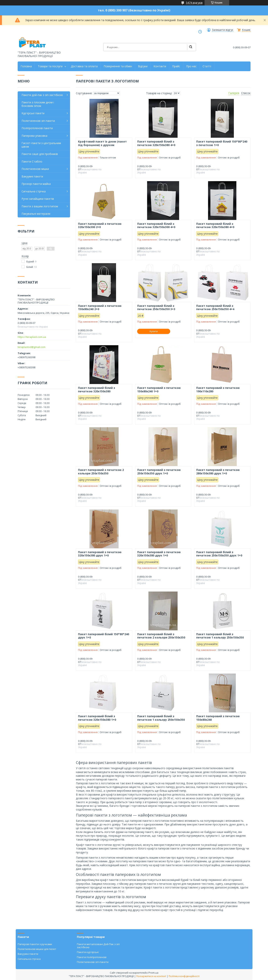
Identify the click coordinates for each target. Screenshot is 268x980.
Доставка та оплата (84, 66)
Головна (26, 66)
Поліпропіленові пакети (37, 128)
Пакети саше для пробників (40, 154)
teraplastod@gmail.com (32, 347)
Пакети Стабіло (32, 161)
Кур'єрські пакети (33, 113)
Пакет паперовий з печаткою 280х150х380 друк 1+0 (218, 472)
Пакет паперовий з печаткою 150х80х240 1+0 (159, 390)
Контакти (160, 66)
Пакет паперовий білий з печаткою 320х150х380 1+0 (97, 718)
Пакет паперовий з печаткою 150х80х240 (218, 718)
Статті (207, 66)
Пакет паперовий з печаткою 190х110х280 (218, 390)
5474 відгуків (194, 3)
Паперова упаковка (34, 136)
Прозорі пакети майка (36, 184)
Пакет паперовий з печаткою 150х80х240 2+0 (100, 307)
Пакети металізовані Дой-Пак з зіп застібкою (98, 946)
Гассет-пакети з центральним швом (41, 145)
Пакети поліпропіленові (92, 957)
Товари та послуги (50, 66)
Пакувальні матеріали (36, 214)
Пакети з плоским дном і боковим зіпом (38, 104)
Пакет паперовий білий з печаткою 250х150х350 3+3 (156, 307)
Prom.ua (153, 973)
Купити (154, 331)
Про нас (191, 66)
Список (246, 93)
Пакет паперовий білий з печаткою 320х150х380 (97, 390)
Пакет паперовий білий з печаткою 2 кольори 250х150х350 (161, 636)
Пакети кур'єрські (88, 952)
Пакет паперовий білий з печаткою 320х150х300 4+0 (156, 225)
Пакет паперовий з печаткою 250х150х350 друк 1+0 (159, 472)
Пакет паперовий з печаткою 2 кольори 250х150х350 (101, 472)
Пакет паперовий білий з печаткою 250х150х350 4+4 (215, 307)
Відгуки (143, 66)
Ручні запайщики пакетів (38, 199)
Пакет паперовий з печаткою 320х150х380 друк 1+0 (100, 554)
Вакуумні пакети (32, 176)
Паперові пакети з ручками (35, 944)
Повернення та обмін (118, 66)
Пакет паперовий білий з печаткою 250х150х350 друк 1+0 (219, 554)
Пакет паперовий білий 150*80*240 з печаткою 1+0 (222, 143)
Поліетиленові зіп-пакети (38, 121)
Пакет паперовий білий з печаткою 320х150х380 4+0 (156, 143)
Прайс (176, 66)
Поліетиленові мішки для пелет (37, 949)
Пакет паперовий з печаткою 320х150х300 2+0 (100, 225)
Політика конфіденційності (184, 976)
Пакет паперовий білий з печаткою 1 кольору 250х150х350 (220, 636)
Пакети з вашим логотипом (40, 206)
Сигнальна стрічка (34, 191)
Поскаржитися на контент (151, 976)
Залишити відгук (223, 30)
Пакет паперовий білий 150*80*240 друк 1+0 (104, 636)
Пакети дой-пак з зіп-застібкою (42, 95)
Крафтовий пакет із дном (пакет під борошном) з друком (102, 143)
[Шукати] (191, 47)
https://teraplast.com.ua (32, 337)
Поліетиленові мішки (35, 169)
